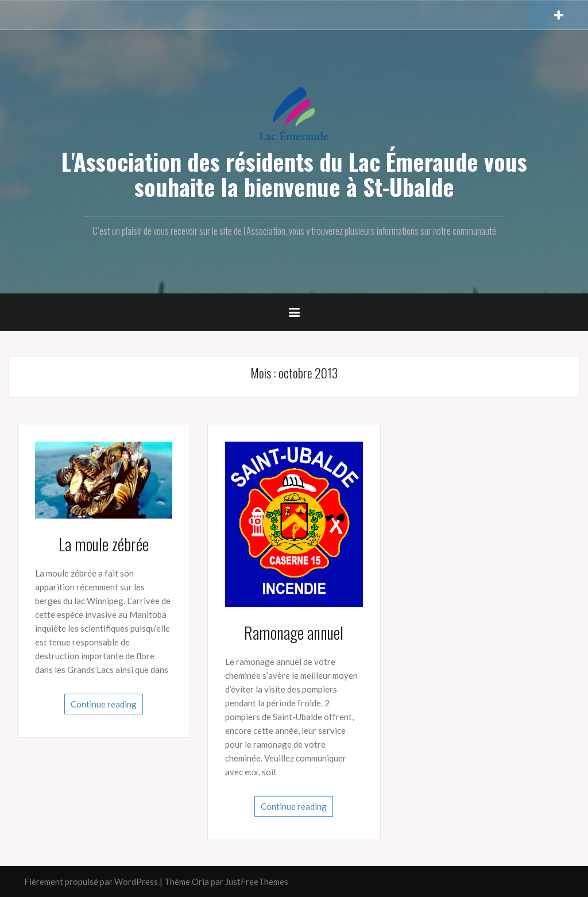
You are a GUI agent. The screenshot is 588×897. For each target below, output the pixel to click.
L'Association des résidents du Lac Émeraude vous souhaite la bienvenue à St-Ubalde (294, 174)
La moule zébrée (104, 544)
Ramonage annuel (294, 633)
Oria (200, 881)
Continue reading (104, 704)
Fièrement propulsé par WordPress (91, 881)
